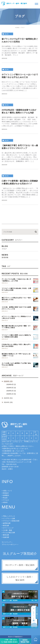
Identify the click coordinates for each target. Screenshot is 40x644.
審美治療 (6, 535)
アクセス (6, 500)
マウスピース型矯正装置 (11, 521)
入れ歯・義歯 (7, 530)
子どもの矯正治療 (9, 533)
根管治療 (6, 526)
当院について (7, 491)
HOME (17, 28)
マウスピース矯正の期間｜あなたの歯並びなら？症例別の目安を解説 (16, 336)
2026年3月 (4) (11, 388)
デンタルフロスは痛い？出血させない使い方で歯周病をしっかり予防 (16, 280)
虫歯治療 (6, 537)
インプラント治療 (9, 518)
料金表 (5, 498)
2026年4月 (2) (11, 384)
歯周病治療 (7, 523)
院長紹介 (6, 493)
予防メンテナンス (9, 516)
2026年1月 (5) (11, 394)
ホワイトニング (8, 528)
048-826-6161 (11, 464)
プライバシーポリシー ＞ (10, 544)
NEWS (5, 502)
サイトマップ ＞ (7, 542)
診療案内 (6, 495)
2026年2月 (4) (11, 391)
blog (7, 34)
